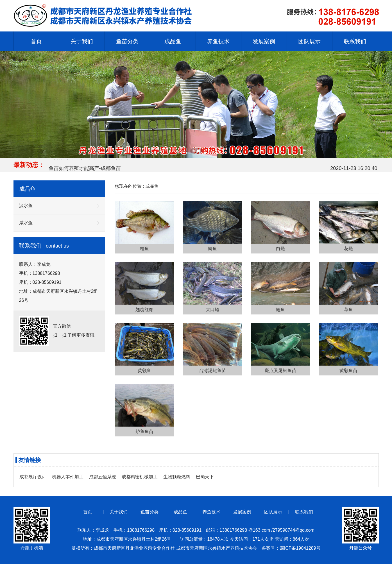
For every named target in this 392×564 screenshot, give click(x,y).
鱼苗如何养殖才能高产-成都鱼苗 (85, 169)
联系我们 (304, 512)
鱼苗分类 (149, 512)
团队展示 (273, 512)
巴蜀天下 (205, 477)
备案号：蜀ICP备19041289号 (291, 548)
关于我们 (119, 512)
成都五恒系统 (103, 477)
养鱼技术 (211, 512)
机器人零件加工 (68, 477)
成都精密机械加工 (140, 477)
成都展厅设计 (33, 477)
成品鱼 (152, 186)
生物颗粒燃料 (177, 477)
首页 (36, 41)
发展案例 (242, 512)
